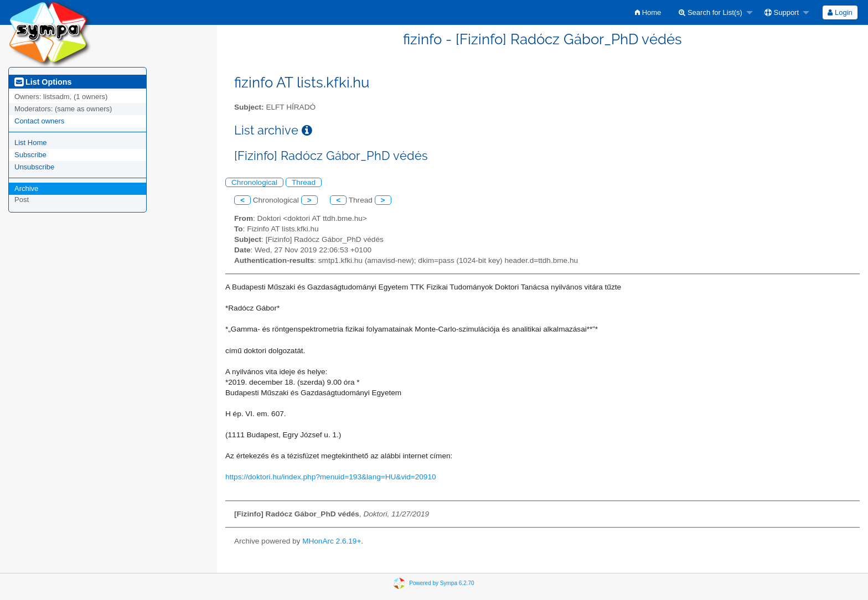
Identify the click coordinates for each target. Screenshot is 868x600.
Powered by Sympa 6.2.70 (441, 583)
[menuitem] (648, 12)
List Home (31, 143)
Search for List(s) (711, 12)
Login (840, 12)
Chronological (254, 182)
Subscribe (30, 155)
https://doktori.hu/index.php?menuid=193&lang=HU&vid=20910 (331, 477)
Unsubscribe (34, 167)
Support (782, 12)
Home (648, 12)
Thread (304, 182)
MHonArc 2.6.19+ (332, 541)
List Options (43, 82)
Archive (26, 188)
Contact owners (39, 121)
